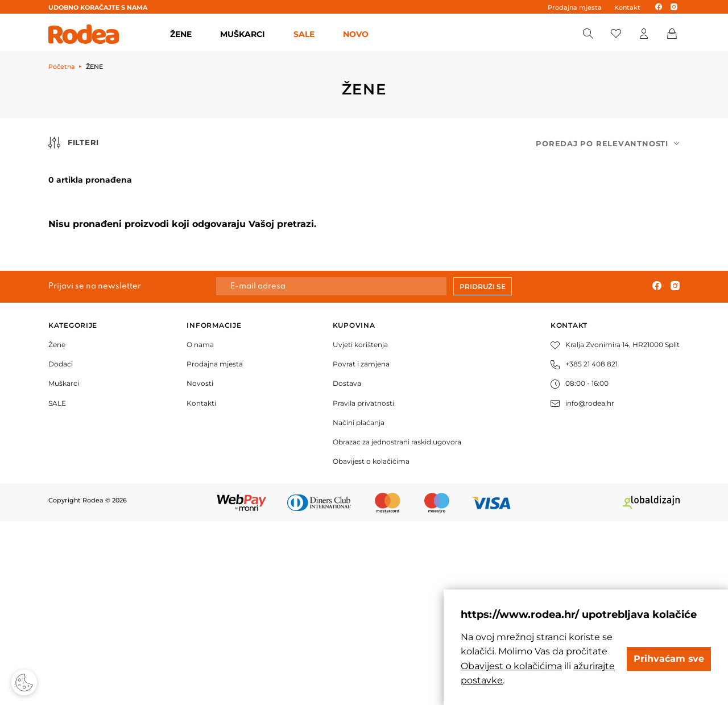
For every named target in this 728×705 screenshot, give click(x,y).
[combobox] (608, 144)
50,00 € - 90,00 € (117, 241)
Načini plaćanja (359, 606)
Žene (57, 528)
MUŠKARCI (243, 34)
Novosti (200, 567)
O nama (200, 528)
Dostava (347, 567)
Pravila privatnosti (363, 586)
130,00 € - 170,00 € (116, 295)
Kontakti (201, 586)
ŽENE (181, 34)
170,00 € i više (111, 319)
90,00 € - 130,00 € (114, 265)
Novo (356, 34)
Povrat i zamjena (361, 548)
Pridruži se (483, 470)
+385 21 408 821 (584, 548)
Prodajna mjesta (575, 7)
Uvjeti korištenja (360, 528)
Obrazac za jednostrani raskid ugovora (397, 626)
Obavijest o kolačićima (371, 645)
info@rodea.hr (582, 586)
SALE (304, 34)
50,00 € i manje (114, 223)
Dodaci (61, 548)
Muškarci (64, 567)
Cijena (85, 195)
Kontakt (627, 7)
